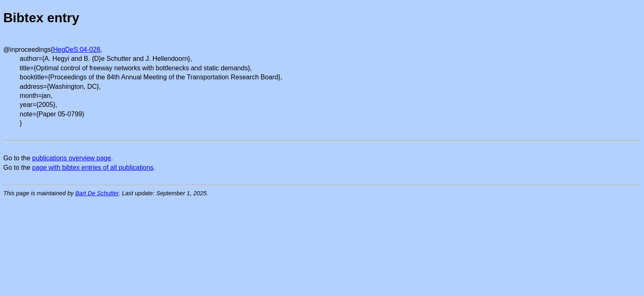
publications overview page (71, 158)
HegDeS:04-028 (77, 50)
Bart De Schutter (97, 193)
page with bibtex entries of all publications (93, 168)
